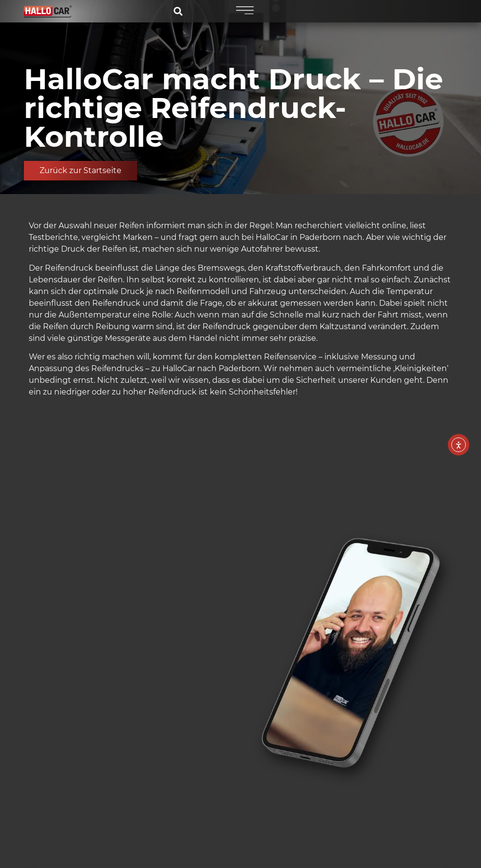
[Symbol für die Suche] (180, 11)
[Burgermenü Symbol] (243, 11)
